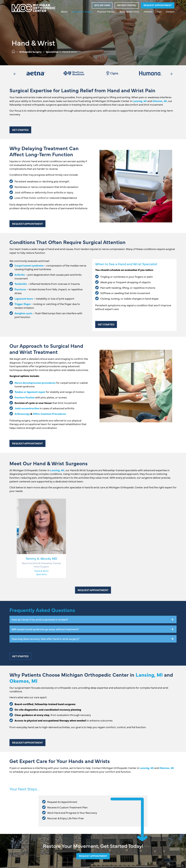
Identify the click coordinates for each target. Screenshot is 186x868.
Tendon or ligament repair (30, 392)
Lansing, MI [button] (57, 470)
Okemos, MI (160, 101)
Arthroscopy (22, 414)
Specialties (52, 52)
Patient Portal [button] (127, 5)
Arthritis (20, 275)
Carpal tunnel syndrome (29, 265)
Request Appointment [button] (158, 5)
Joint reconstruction (27, 408)
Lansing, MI (140, 101)
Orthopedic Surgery (30, 52)
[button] (102, 5)
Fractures (20, 289)
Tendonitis (21, 284)
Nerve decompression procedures (35, 383)
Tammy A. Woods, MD (41, 558)
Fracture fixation (25, 397)
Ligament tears (24, 298)
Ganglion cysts (23, 313)
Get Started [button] (20, 130)
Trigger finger (23, 304)
